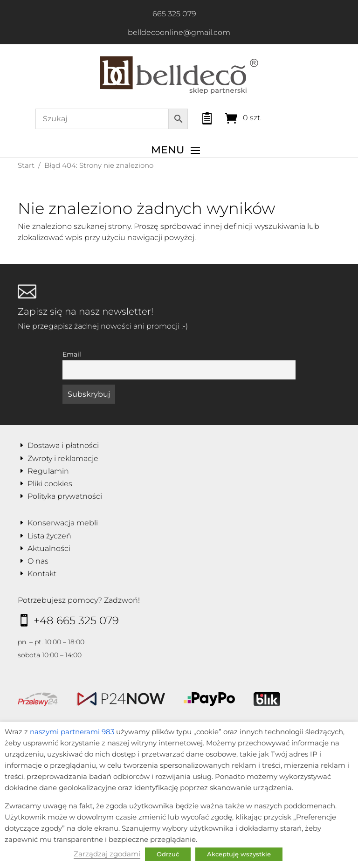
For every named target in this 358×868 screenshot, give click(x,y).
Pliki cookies (50, 484)
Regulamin (48, 471)
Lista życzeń (49, 536)
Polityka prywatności (65, 496)
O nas (38, 561)
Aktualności (49, 548)
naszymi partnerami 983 (72, 732)
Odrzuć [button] (168, 854)
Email (72, 354)
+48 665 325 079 (76, 620)
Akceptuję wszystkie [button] (239, 854)
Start (26, 165)
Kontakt (42, 574)
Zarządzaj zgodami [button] (107, 854)
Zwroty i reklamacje (63, 458)
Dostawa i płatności (63, 445)
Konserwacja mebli (63, 523)
